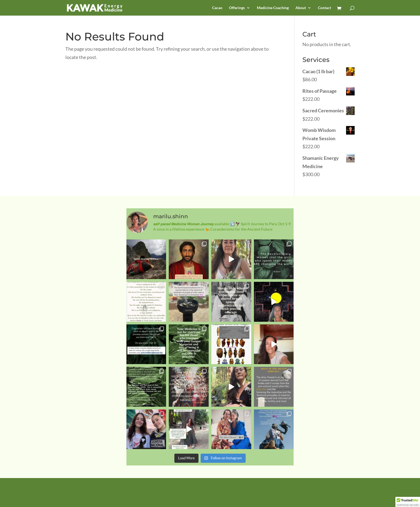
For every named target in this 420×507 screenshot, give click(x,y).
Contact (325, 8)
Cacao (217, 8)
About (301, 8)
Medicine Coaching (273, 8)
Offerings (237, 8)
